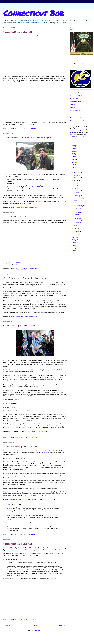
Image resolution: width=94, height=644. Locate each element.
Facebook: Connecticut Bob (78, 121)
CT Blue (73, 104)
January (76, 234)
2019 (74, 149)
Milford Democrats (75, 110)
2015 (74, 159)
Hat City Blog (74, 98)
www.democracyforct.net (10, 265)
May (75, 189)
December (77, 170)
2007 (74, 248)
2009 (74, 243)
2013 (74, 165)
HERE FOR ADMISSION (37, 187)
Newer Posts (8, 626)
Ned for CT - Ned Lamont (77, 96)
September (77, 178)
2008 (74, 245)
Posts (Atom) (39, 630)
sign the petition (14, 499)
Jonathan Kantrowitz (76, 101)
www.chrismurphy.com (44, 431)
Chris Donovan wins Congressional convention (25, 278)
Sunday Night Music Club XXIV (18, 32)
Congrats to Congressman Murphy (19, 326)
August (76, 181)
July (75, 183)
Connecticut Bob (34, 13)
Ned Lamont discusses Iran (16, 216)
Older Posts (62, 626)
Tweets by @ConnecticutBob (78, 64)
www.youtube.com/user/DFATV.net (13, 263)
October (76, 175)
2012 (74, 167)
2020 (74, 146)
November (77, 172)
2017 (74, 154)
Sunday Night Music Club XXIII (18, 544)
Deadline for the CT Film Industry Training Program (27, 138)
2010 (74, 240)
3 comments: (33, 619)
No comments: (33, 207)
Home (35, 626)
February (76, 231)
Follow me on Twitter (76, 118)
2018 (74, 151)
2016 (74, 157)
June (75, 186)
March (76, 229)
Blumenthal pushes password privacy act (22, 447)
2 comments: (33, 128)
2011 (74, 237)
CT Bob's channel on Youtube (80, 137)
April (75, 226)
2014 (74, 162)
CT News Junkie (44, 453)
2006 (74, 251)
